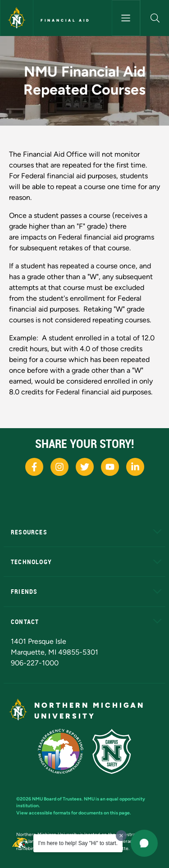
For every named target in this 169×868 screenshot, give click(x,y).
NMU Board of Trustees (57, 799)
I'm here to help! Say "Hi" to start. (78, 843)
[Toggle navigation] (126, 18)
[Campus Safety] (112, 751)
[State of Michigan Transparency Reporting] (61, 751)
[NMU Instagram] (59, 467)
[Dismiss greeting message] (121, 836)
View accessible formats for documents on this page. (74, 813)
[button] (155, 18)
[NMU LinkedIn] (135, 467)
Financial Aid (66, 20)
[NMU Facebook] (34, 467)
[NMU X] (85, 467)
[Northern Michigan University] (17, 18)
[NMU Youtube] (110, 467)
